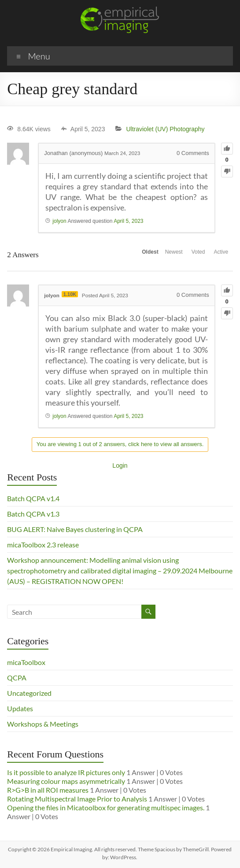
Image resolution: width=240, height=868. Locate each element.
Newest (151, 255)
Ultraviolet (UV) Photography (165, 129)
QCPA (17, 678)
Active (216, 255)
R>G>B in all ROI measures (48, 790)
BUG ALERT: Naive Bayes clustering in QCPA (75, 529)
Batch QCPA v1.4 (33, 498)
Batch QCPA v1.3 (33, 514)
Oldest (118, 255)
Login (120, 465)
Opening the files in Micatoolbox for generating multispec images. (106, 807)
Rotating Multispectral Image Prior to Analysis (77, 799)
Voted (184, 255)
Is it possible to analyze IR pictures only (66, 772)
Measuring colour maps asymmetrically (66, 781)
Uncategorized (29, 693)
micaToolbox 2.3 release (43, 545)
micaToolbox (26, 662)
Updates (20, 708)
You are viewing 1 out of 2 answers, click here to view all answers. (120, 444)
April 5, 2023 (128, 221)
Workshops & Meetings (43, 724)
